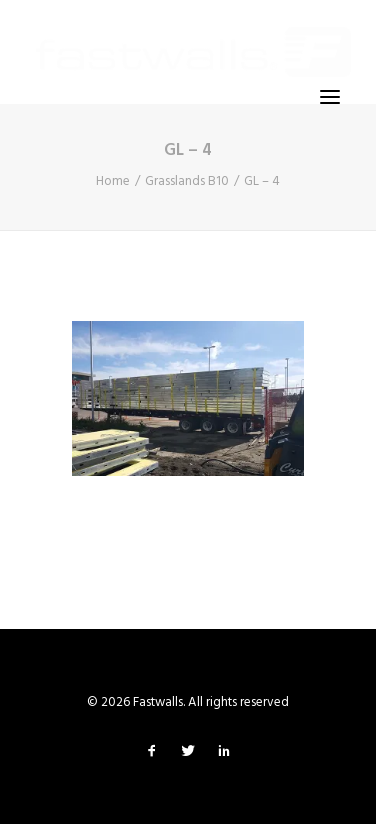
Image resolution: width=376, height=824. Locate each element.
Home (113, 181)
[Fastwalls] (193, 52)
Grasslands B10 (187, 181)
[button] (330, 97)
